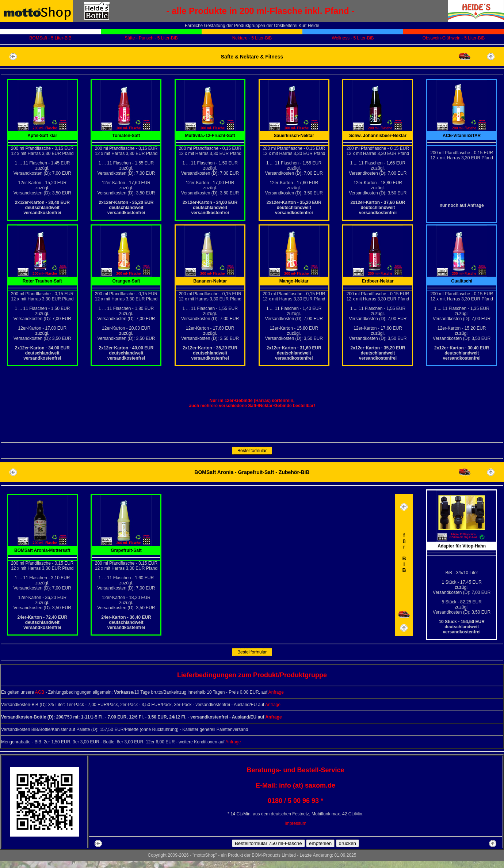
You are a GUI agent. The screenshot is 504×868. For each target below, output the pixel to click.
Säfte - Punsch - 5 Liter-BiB (151, 38)
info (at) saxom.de (307, 785)
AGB (40, 692)
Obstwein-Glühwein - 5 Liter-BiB (454, 38)
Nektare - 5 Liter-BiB (252, 38)
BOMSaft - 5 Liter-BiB (50, 38)
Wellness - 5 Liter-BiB (353, 38)
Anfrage (276, 692)
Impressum (295, 823)
